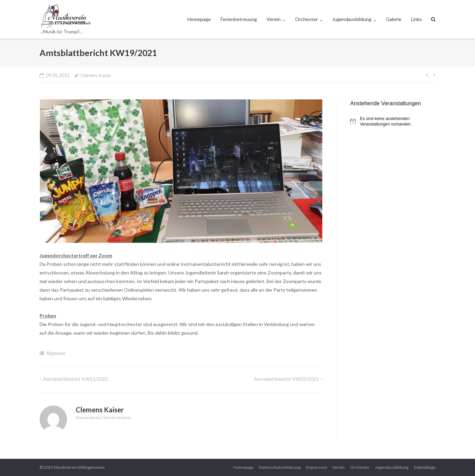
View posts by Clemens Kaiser (104, 417)
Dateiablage (425, 467)
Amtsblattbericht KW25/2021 (286, 379)
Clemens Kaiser (96, 75)
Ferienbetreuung (239, 19)
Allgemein (56, 353)
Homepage (199, 19)
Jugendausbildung (352, 19)
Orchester (306, 19)
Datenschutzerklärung (279, 467)
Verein (274, 19)
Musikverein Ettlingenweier (80, 467)
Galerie (394, 19)
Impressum (316, 467)
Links (417, 19)
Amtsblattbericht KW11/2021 (75, 379)
